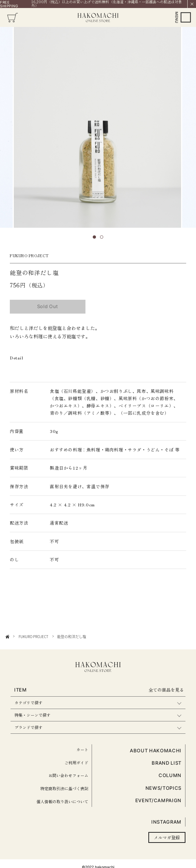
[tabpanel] (97, 127)
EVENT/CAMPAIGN (158, 800)
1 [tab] (97, 239)
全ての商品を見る (166, 690)
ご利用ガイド (76, 763)
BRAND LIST (167, 763)
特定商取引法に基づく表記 (64, 788)
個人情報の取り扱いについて (62, 801)
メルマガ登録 (167, 837)
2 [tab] (104, 239)
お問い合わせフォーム (68, 775)
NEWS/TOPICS (163, 788)
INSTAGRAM (166, 822)
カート (82, 749)
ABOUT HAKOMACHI (156, 750)
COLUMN (170, 775)
